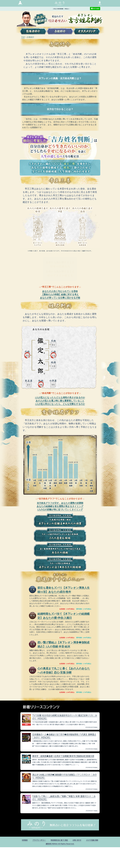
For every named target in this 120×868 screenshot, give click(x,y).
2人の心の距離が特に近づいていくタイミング (60, 510)
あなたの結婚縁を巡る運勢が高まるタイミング (60, 506)
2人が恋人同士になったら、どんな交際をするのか (60, 404)
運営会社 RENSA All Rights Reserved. (60, 844)
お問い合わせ (77, 840)
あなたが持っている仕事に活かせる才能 (60, 298)
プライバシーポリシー (39, 840)
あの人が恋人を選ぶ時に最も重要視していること (60, 401)
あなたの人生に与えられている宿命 (60, 291)
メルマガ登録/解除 (92, 840)
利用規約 (25, 840)
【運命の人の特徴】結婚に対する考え (60, 294)
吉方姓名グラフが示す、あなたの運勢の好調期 (60, 503)
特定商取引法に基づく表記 (59, 840)
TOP (23, 37)
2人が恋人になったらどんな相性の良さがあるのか (60, 397)
